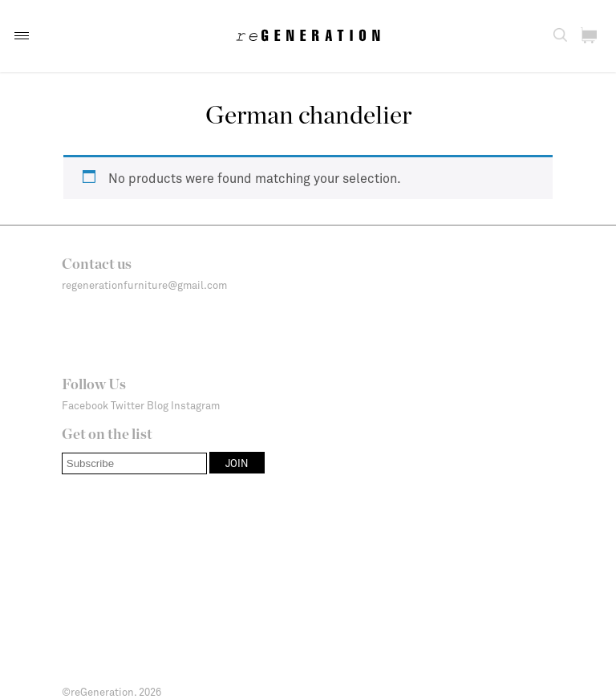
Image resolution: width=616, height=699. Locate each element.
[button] (22, 36)
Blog (158, 405)
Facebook (85, 405)
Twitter (128, 405)
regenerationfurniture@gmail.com (144, 285)
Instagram (195, 405)
